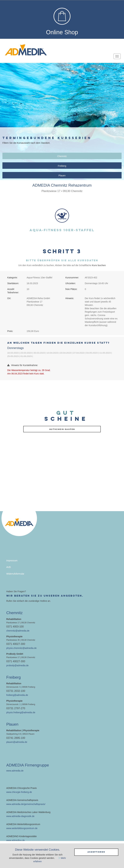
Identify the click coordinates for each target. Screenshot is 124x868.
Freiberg (62, 166)
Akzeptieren (96, 852)
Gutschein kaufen (62, 429)
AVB (8, 567)
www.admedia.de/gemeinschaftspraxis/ (26, 804)
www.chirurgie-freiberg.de (19, 792)
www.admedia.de (15, 771)
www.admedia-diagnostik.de (20, 816)
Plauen (62, 176)
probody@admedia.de (17, 665)
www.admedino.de (15, 840)
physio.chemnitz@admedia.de (21, 648)
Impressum (12, 561)
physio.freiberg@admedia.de (21, 712)
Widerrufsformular (15, 574)
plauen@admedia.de (17, 742)
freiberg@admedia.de (17, 695)
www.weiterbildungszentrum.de (22, 828)
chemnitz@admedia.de (18, 631)
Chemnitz (62, 156)
